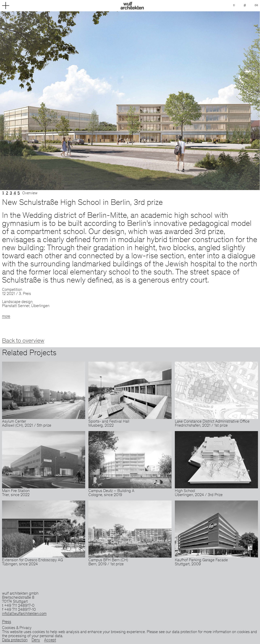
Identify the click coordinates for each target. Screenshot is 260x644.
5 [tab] (19, 193)
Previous (65, 101)
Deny (36, 640)
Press (7, 622)
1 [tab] (3, 193)
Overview (30, 193)
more (6, 317)
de (256, 5)
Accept (50, 640)
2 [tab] (7, 193)
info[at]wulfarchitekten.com (24, 614)
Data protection (15, 640)
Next (195, 101)
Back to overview (23, 341)
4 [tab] (15, 193)
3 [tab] (11, 193)
